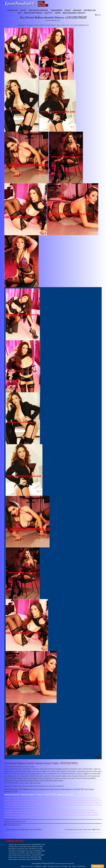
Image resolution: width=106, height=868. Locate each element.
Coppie (58, 13)
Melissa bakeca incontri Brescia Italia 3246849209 (23, 859)
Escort (23, 10)
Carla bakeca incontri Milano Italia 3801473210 (23, 853)
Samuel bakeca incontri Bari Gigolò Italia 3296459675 (23, 830)
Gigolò (67, 10)
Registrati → (43, 5)
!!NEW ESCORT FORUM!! (33, 13)
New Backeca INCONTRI (38, 10)
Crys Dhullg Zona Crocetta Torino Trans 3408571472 (83, 830)
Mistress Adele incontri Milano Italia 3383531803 (23, 857)
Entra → (41, 2)
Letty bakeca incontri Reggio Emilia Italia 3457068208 (24, 851)
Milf (20, 13)
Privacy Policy (60, 863)
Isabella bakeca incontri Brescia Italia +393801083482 (25, 844)
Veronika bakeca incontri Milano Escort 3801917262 (24, 847)
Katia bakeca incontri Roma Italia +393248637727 (23, 849)
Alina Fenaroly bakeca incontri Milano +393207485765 (25, 855)
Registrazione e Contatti (74, 13)
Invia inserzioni (69, 863)
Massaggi (77, 10)
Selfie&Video (81, 866)
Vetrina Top (13, 10)
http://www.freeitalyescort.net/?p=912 (67, 789)
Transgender (56, 10)
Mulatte (48, 13)
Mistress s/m (90, 10)
